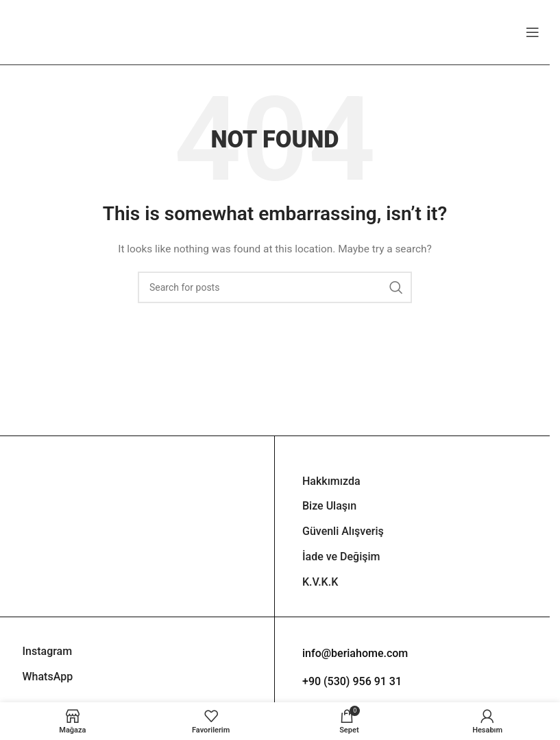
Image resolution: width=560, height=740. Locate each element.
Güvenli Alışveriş (343, 531)
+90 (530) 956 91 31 (352, 681)
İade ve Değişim (341, 557)
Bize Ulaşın (329, 506)
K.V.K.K (320, 582)
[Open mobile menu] (533, 32)
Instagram (48, 651)
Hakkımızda (331, 481)
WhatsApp (48, 677)
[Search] (275, 287)
